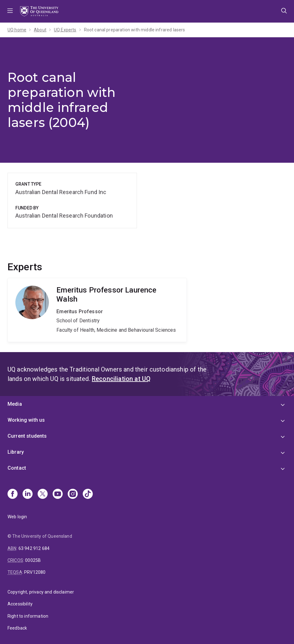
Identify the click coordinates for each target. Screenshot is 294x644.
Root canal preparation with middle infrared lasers (135, 30)
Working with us (26, 420)
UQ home (17, 30)
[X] (43, 494)
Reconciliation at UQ (121, 379)
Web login (17, 517)
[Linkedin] (28, 494)
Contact (17, 468)
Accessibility (20, 604)
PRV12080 (35, 572)
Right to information (28, 616)
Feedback (17, 628)
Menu (10, 11)
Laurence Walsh (97, 310)
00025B (33, 560)
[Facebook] (13, 494)
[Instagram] (73, 494)
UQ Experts (65, 30)
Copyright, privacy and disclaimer (41, 592)
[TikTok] (88, 494)
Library (16, 452)
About (40, 30)
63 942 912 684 (34, 548)
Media (15, 404)
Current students (27, 436)
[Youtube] (58, 494)
